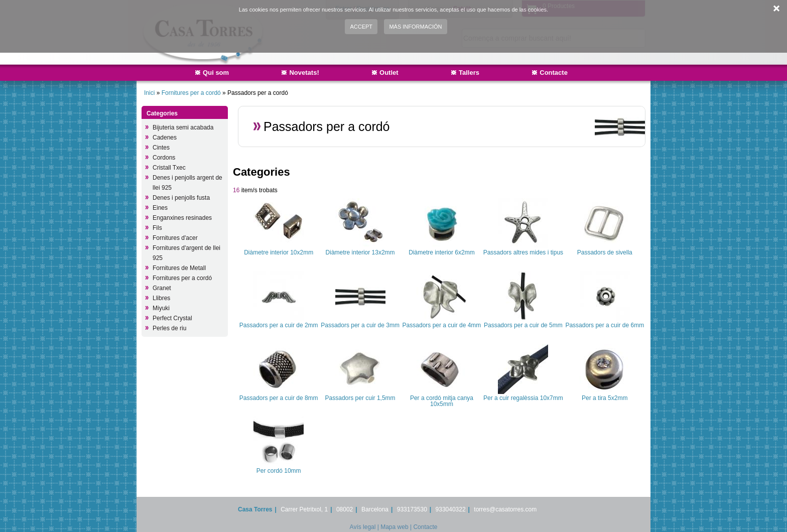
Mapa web (394, 527)
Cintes (161, 148)
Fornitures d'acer (175, 238)
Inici (149, 93)
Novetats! (304, 73)
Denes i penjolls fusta (181, 198)
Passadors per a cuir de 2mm (279, 325)
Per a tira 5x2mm (605, 398)
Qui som (216, 73)
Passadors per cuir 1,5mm (360, 398)
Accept (361, 27)
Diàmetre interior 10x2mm (279, 252)
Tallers (469, 73)
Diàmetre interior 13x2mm (360, 252)
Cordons (164, 158)
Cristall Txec (169, 168)
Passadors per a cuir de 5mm (523, 325)
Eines (160, 208)
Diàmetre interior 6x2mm (441, 252)
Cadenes (165, 138)
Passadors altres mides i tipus (523, 252)
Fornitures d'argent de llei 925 (186, 253)
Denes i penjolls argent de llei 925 (187, 183)
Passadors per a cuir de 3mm (360, 325)
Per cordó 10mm (279, 471)
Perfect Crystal (172, 318)
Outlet (389, 73)
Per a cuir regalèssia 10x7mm (523, 398)
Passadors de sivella (605, 252)
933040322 (451, 509)
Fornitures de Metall (179, 268)
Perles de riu (169, 328)
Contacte (554, 73)
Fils (157, 228)
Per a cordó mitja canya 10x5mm (442, 401)
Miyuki (161, 308)
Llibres (161, 298)
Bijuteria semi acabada (183, 127)
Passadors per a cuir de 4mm (442, 325)
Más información (415, 27)
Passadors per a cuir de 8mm (279, 398)
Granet (162, 288)
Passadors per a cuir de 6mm (605, 325)
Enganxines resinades (182, 218)
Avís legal (363, 527)
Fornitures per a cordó (191, 93)
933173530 (412, 509)
